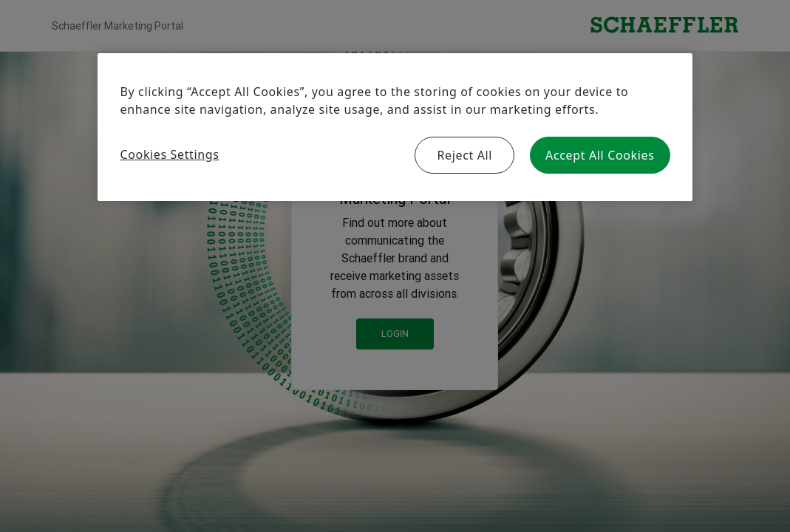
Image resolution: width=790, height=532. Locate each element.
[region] (395, 127)
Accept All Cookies (600, 155)
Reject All (464, 155)
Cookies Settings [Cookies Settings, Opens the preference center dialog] (169, 154)
